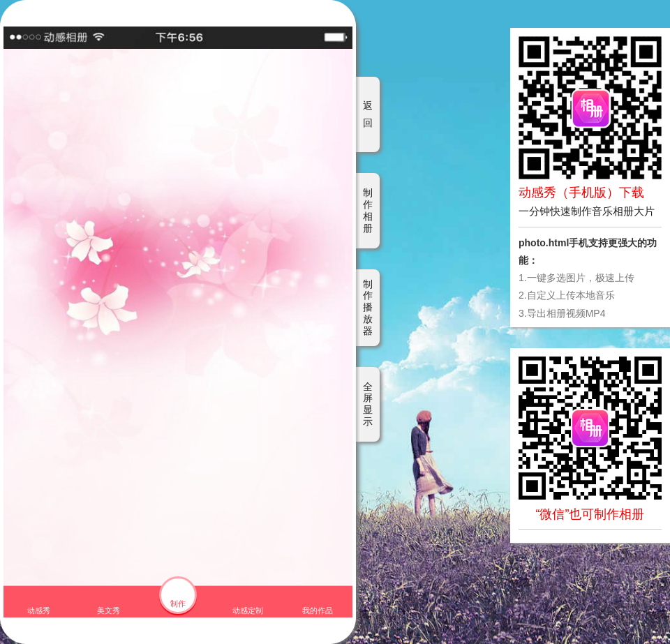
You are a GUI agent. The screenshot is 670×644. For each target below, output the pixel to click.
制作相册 (368, 210)
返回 (368, 114)
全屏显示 (368, 404)
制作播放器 (368, 307)
